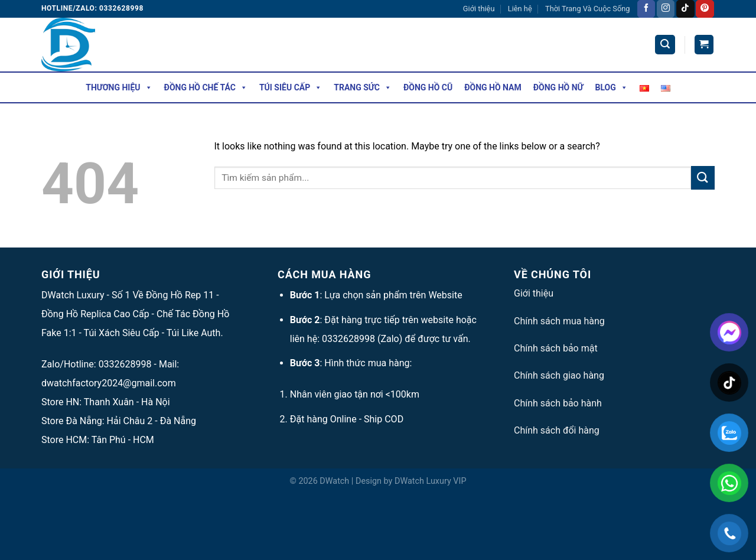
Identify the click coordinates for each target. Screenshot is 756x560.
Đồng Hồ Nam (493, 87)
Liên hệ (520, 9)
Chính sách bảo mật (556, 348)
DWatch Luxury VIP (431, 481)
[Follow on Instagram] (666, 9)
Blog (612, 87)
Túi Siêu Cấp (291, 87)
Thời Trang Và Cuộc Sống (587, 9)
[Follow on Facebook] (646, 9)
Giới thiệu (479, 9)
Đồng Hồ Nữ (558, 87)
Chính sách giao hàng (559, 375)
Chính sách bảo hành (558, 403)
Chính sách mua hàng (559, 321)
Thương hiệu (119, 87)
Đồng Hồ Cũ (428, 87)
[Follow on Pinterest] (705, 9)
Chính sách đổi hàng (557, 430)
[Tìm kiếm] (665, 45)
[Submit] (703, 178)
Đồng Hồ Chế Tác (206, 87)
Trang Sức (363, 87)
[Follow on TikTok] (685, 9)
